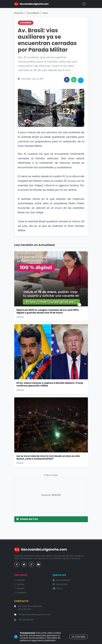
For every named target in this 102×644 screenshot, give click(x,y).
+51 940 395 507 (26, 620)
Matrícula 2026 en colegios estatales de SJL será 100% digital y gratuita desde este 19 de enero (48, 311)
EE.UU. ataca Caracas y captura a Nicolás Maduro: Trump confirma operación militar (50, 384)
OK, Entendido (78, 637)
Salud (57, 588)
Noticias (19, 13)
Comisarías (60, 584)
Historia (19, 588)
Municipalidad (61, 580)
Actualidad (33, 13)
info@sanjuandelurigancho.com (35, 614)
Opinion (19, 584)
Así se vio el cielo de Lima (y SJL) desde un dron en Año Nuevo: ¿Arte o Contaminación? (48, 457)
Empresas (20, 593)
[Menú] (84, 4)
